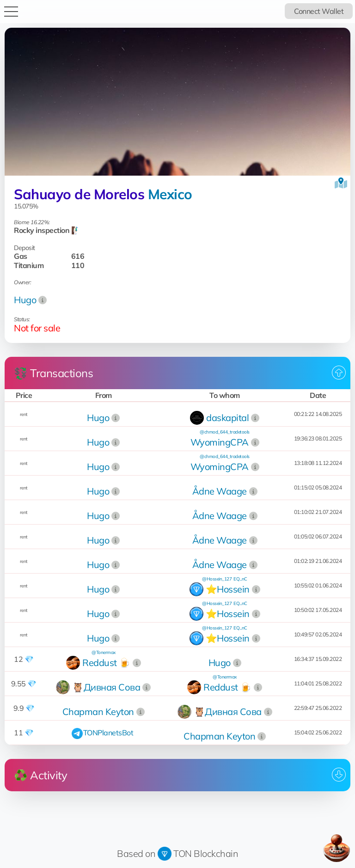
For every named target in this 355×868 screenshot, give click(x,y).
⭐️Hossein (228, 589)
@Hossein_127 (217, 579)
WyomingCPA (220, 442)
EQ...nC (240, 579)
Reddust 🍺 (106, 663)
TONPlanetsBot (108, 733)
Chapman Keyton (98, 712)
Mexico (170, 194)
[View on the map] (341, 183)
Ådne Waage (220, 491)
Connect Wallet (319, 11)
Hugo (25, 300)
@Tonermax (104, 652)
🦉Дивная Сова (106, 687)
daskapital (227, 418)
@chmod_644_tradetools (225, 432)
